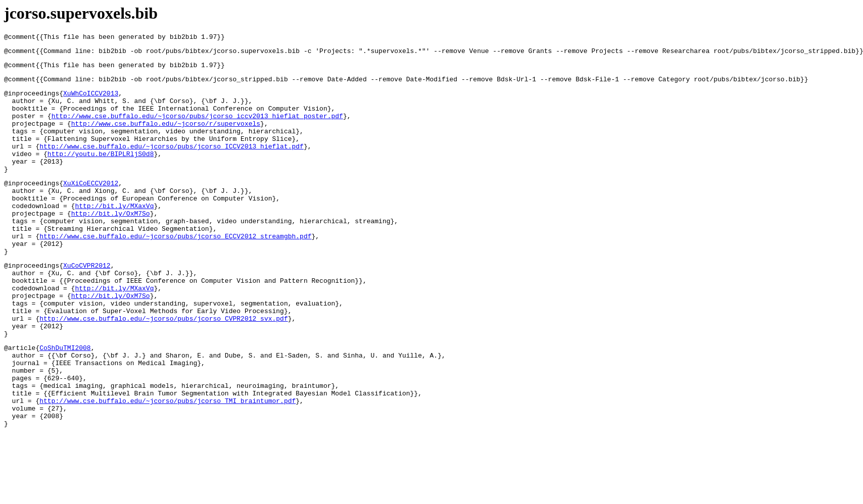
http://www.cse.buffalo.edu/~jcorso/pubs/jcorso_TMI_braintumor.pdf (167, 466)
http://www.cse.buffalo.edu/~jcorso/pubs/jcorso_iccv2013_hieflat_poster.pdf (197, 128)
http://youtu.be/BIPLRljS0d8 (101, 173)
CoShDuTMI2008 (65, 402)
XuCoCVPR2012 (87, 305)
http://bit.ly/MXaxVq (114, 234)
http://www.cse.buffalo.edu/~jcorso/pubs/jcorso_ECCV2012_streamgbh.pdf (175, 271)
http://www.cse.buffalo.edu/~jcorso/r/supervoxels (166, 137)
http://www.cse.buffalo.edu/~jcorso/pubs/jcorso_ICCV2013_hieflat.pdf (172, 164)
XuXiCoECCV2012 (91, 207)
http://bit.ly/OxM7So (111, 243)
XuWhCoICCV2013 (91, 100)
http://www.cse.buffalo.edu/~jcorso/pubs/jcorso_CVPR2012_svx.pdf (163, 368)
